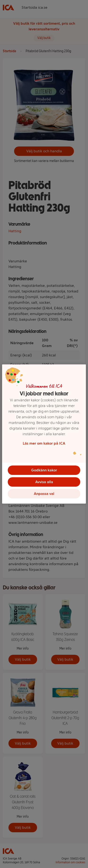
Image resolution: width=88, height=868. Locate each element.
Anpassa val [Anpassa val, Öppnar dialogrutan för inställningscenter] (44, 494)
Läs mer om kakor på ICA (44, 443)
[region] (44, 434)
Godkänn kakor (44, 470)
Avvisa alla (44, 482)
